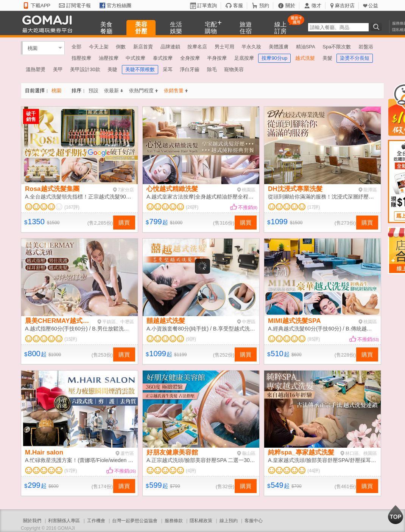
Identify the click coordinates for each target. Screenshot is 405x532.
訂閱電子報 (79, 5)
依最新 (114, 91)
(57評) (71, 471)
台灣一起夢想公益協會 (135, 521)
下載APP (40, 5)
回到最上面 (396, 515)
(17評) (314, 207)
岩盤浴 (366, 47)
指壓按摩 (81, 58)
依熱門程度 (143, 91)
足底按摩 (244, 58)
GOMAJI (49, 24)
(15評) (71, 339)
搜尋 (377, 27)
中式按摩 (136, 58)
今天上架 (99, 47)
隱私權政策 (201, 521)
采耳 (168, 69)
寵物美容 (234, 69)
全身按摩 (190, 58)
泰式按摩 (163, 58)
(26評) (192, 207)
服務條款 (174, 521)
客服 (238, 5)
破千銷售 (31, 116)
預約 (264, 5)
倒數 (121, 47)
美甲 (58, 69)
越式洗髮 (305, 58)
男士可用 (224, 47)
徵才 (316, 5)
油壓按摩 (109, 58)
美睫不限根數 (140, 69)
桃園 (33, 48)
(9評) (191, 339)
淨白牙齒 (190, 69)
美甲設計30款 (85, 69)
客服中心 (254, 521)
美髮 (327, 58)
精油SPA (306, 47)
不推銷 (248, 207)
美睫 (112, 69)
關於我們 (32, 521)
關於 (290, 5)
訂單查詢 (207, 5)
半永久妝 (251, 47)
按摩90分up (274, 58)
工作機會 (96, 521)
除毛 (212, 69)
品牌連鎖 (170, 47)
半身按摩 (217, 58)
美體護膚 (279, 47)
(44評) (314, 471)
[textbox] (338, 27)
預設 (93, 91)
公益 (373, 5)
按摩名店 (197, 47)
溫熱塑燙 (36, 69)
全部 (76, 47)
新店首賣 (143, 47)
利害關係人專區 (64, 521)
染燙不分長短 (355, 58)
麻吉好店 (345, 5)
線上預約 (229, 521)
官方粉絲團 (119, 5)
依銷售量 (176, 91)
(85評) (314, 339)
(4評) (191, 471)
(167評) (72, 207)
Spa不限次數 (337, 47)
